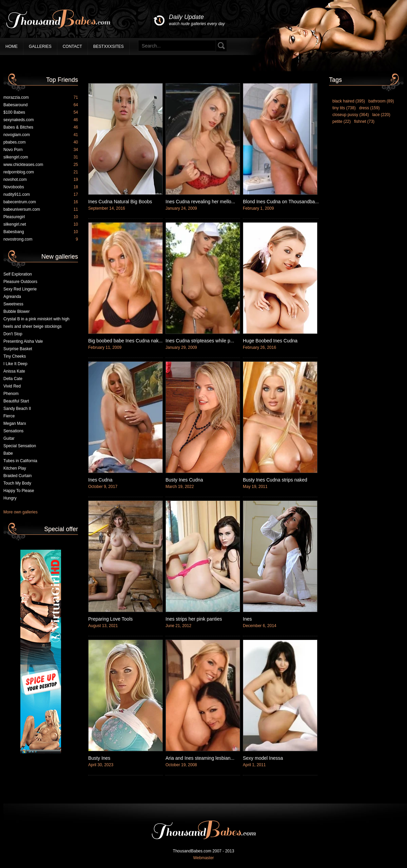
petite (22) (342, 121)
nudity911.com (41, 194)
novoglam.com (41, 135)
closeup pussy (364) (351, 115)
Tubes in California (20, 461)
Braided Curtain (17, 476)
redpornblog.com (41, 172)
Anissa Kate (14, 371)
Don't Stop (13, 334)
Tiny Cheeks (15, 356)
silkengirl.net (41, 224)
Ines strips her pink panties (194, 619)
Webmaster (203, 858)
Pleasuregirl (41, 217)
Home (12, 46)
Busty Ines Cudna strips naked (275, 480)
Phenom (11, 394)
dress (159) (370, 108)
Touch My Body (17, 483)
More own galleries (21, 512)
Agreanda (12, 297)
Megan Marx (15, 423)
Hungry (10, 498)
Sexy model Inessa (263, 758)
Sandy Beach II (17, 409)
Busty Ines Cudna (184, 480)
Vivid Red (12, 386)
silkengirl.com (41, 157)
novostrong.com (41, 239)
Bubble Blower (16, 312)
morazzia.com (41, 97)
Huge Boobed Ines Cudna (270, 341)
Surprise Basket (18, 349)
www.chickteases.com (41, 165)
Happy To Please (19, 491)
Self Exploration (18, 274)
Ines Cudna (100, 480)
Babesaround (41, 105)
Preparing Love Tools (110, 619)
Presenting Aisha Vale (23, 341)
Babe (8, 453)
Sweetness (13, 304)
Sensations (13, 431)
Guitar (9, 438)
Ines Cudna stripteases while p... (200, 341)
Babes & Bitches (41, 127)
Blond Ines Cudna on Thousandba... (281, 202)
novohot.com (41, 180)
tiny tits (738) (344, 108)
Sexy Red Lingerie (20, 289)
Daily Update (197, 20)
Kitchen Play (15, 468)
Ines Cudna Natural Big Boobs (120, 202)
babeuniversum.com (41, 209)
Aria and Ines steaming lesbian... (200, 758)
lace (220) (381, 115)
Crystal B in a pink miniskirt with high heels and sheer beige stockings (36, 323)
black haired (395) (349, 101)
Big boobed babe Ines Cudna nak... (125, 341)
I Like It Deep (15, 364)
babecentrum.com (41, 202)
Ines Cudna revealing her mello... (200, 202)
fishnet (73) (364, 121)
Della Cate (13, 379)
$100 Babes (41, 112)
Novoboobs (41, 187)
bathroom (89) (381, 101)
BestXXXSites (109, 46)
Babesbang (41, 232)
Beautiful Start (16, 401)
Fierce (9, 416)
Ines (247, 619)
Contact (72, 46)
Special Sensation (20, 446)
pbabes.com (41, 142)
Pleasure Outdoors (20, 282)
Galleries (40, 46)
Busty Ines (99, 758)
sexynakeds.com (41, 120)
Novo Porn (41, 150)
